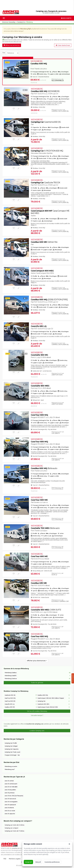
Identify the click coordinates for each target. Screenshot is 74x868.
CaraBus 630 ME (39, 582)
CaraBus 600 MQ (45, 90)
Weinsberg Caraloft (11, 676)
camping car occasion (19, 848)
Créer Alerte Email (63, 45)
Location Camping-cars (37, 731)
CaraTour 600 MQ (39, 414)
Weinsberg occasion (11, 766)
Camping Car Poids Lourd (12, 752)
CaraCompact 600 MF (50, 211)
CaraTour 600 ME (39, 499)
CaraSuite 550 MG (39, 354)
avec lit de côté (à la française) (14, 796)
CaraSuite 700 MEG (45, 527)
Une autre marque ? (37, 715)
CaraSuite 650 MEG (40, 385)
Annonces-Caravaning (9, 22)
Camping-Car (46, 121)
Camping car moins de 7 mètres (14, 831)
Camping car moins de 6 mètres (15, 825)
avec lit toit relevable (11, 787)
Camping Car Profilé (11, 743)
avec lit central (9, 781)
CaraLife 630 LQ (39, 325)
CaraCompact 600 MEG (42, 270)
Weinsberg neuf (10, 769)
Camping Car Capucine (12, 749)
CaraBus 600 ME (44, 241)
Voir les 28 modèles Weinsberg (37, 711)
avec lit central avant (11, 784)
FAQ (5, 859)
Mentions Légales (15, 859)
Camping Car (21, 22)
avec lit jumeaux (10, 793)
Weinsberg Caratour (11, 679)
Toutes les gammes (37, 683)
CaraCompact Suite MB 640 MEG (48, 707)
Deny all (38, 862)
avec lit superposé (10, 805)
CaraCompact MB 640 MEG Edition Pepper (51, 698)
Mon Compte (66, 18)
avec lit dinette (9, 808)
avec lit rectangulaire (11, 802)
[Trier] (12, 53)
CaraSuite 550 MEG (46, 609)
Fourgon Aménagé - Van (12, 755)
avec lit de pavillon (10, 790)
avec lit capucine (10, 814)
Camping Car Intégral (11, 746)
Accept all (28, 862)
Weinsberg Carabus (11, 673)
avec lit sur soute (10, 811)
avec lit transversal (10, 799)
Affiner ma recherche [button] (12, 45)
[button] (69, 844)
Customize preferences (52, 862)
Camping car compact (11, 828)
